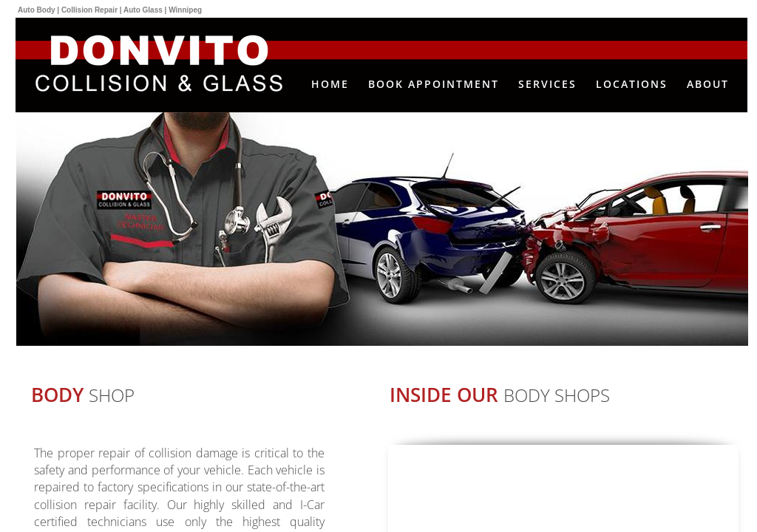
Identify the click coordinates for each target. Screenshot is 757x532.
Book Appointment (434, 84)
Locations (632, 84)
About (708, 84)
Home (330, 84)
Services (547, 84)
